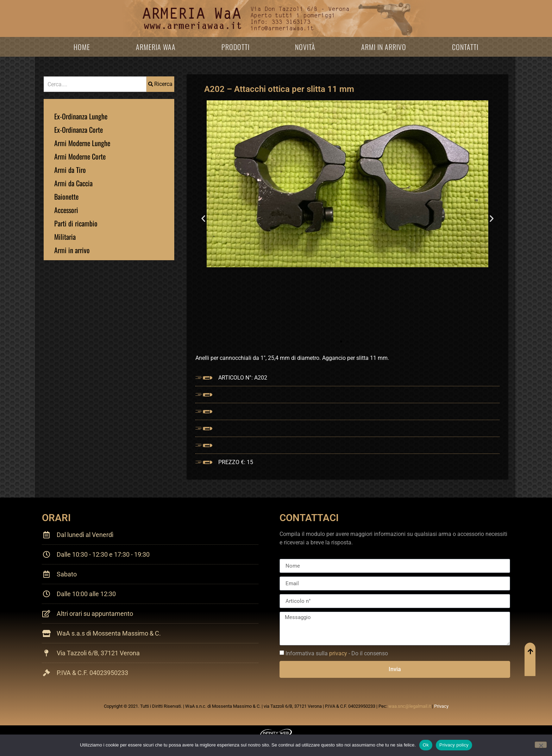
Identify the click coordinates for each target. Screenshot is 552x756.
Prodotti (236, 47)
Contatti (465, 47)
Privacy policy (454, 745)
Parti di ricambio (76, 223)
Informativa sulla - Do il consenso (337, 653)
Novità (305, 47)
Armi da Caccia (73, 183)
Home (82, 47)
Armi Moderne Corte (80, 156)
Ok (426, 745)
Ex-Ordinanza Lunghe (81, 116)
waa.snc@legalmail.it (410, 706)
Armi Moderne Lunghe (82, 143)
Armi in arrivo (384, 47)
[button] (203, 218)
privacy (338, 653)
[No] (541, 745)
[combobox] (95, 84)
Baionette (66, 196)
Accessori (66, 210)
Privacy (441, 706)
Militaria (65, 237)
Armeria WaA (156, 47)
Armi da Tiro (70, 170)
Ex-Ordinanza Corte (79, 130)
